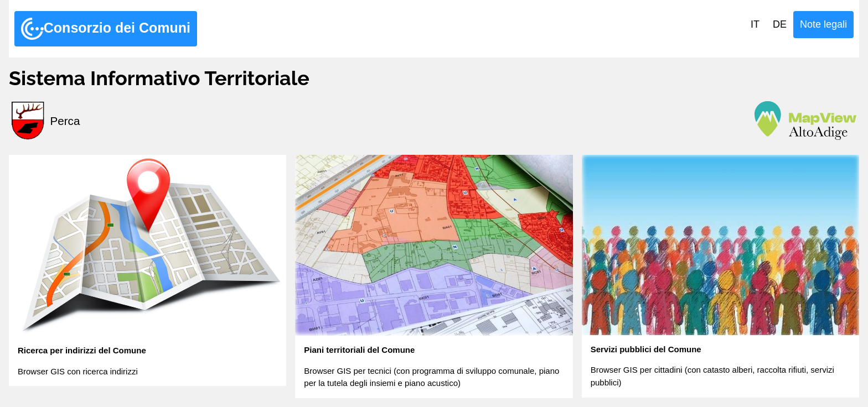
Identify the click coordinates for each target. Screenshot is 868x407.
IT (755, 24)
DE (780, 24)
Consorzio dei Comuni (106, 29)
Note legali (823, 24)
